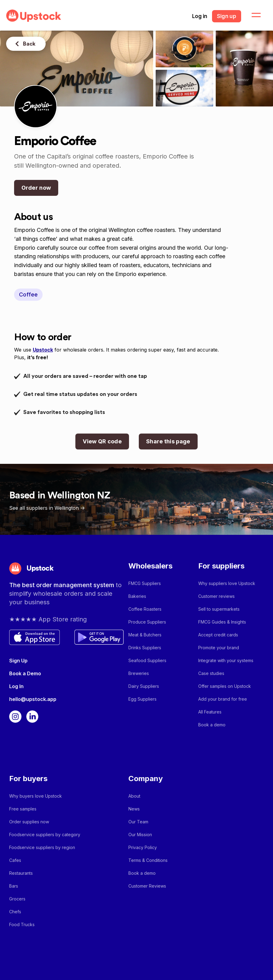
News (134, 809)
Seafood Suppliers (147, 660)
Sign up (227, 16)
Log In (16, 686)
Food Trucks (22, 924)
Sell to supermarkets (219, 609)
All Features (210, 712)
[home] (34, 16)
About (134, 796)
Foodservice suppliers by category (45, 835)
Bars (14, 886)
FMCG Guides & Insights (222, 622)
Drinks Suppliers (145, 648)
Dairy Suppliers (144, 686)
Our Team (138, 822)
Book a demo (212, 725)
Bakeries (137, 596)
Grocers (17, 899)
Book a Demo (25, 673)
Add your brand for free (223, 699)
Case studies (211, 673)
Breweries (139, 673)
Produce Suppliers (147, 622)
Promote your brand (219, 648)
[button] (252, 15)
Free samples (23, 809)
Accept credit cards (218, 635)
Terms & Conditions (148, 860)
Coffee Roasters (145, 609)
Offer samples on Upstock (225, 686)
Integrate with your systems (226, 660)
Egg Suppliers (142, 699)
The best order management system (63, 585)
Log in (200, 16)
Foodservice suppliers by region (42, 847)
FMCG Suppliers (145, 583)
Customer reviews (216, 596)
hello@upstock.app (33, 699)
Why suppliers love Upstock (227, 583)
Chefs (15, 912)
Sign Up (18, 661)
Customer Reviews (147, 886)
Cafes (15, 860)
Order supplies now (29, 822)
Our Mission (140, 835)
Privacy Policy (143, 847)
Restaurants (21, 873)
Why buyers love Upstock (36, 796)
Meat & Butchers (145, 635)
